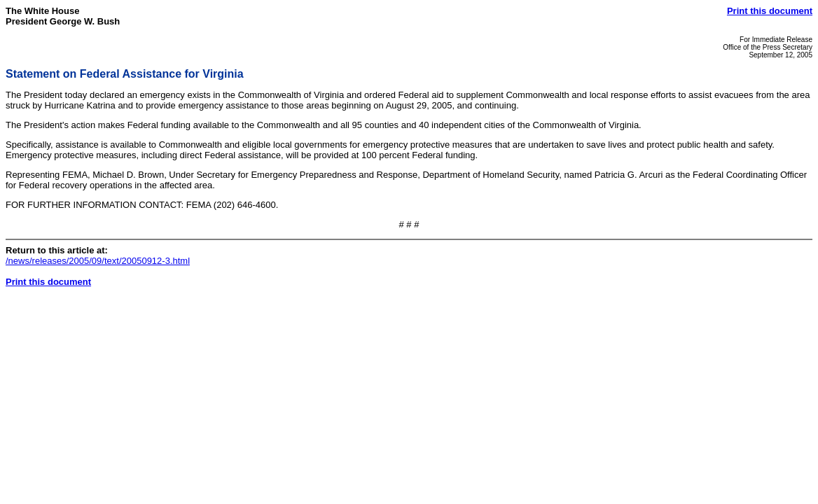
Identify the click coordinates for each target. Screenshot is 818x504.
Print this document (770, 11)
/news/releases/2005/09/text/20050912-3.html (98, 261)
